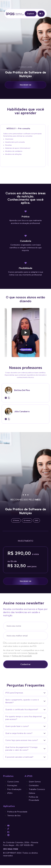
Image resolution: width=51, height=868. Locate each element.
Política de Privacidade (22, 656)
